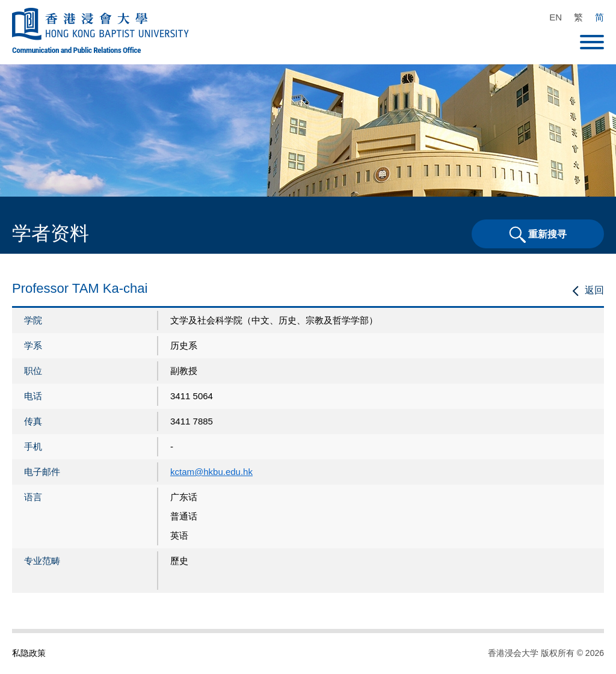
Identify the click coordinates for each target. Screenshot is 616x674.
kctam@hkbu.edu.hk (211, 472)
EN (556, 17)
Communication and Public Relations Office (76, 50)
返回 (594, 290)
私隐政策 (29, 653)
